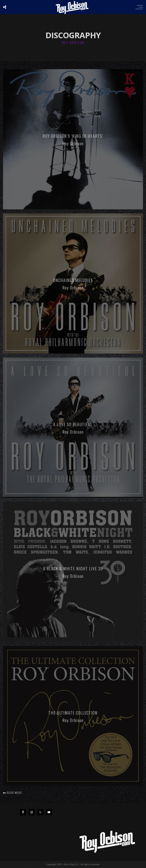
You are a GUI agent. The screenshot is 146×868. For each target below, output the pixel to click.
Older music (13, 793)
